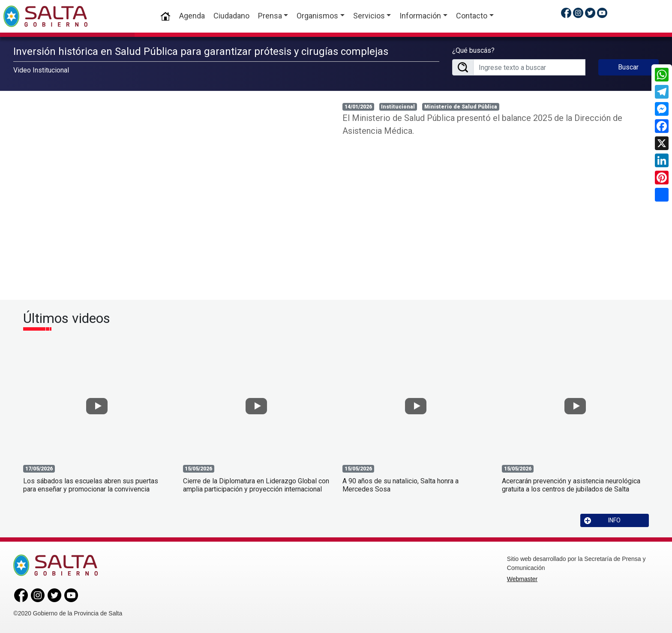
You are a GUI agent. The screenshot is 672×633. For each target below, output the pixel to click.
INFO (603, 520)
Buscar (628, 67)
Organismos (317, 16)
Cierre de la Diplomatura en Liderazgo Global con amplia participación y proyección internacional (256, 485)
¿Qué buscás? (473, 50)
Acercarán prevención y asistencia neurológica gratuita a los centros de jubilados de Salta (571, 485)
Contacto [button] (472, 16)
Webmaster (522, 579)
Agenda (192, 16)
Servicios (369, 16)
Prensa (270, 16)
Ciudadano (231, 16)
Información (420, 16)
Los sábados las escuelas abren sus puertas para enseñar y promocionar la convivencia (91, 485)
